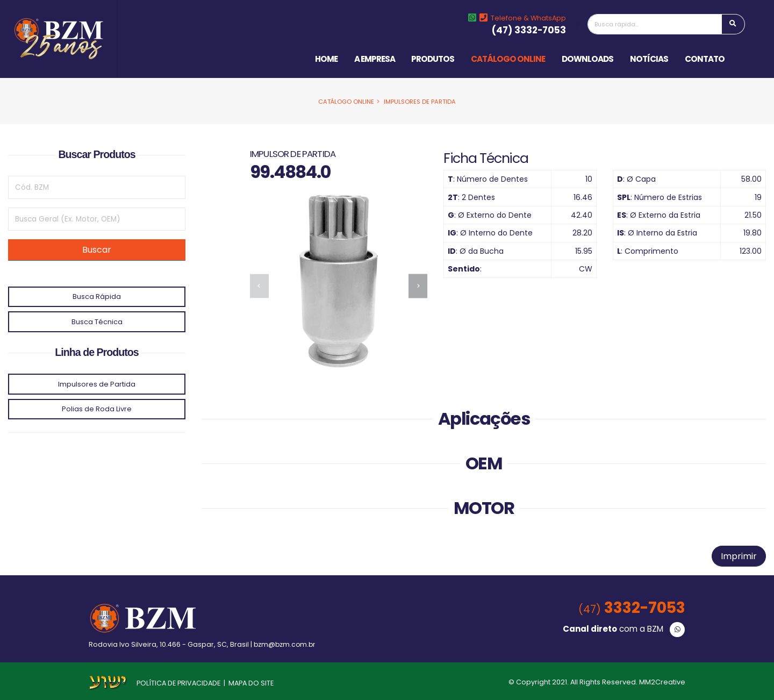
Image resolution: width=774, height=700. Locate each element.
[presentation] (259, 286)
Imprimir (739, 556)
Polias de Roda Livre (97, 409)
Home (326, 59)
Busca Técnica (97, 322)
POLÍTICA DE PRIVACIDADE (178, 683)
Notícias (649, 59)
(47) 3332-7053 (529, 30)
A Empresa (375, 59)
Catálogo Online (508, 59)
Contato (705, 59)
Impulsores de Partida (420, 102)
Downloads (587, 59)
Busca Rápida (97, 297)
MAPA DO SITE (251, 683)
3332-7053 (630, 608)
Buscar (97, 250)
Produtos (433, 59)
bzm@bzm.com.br (286, 644)
